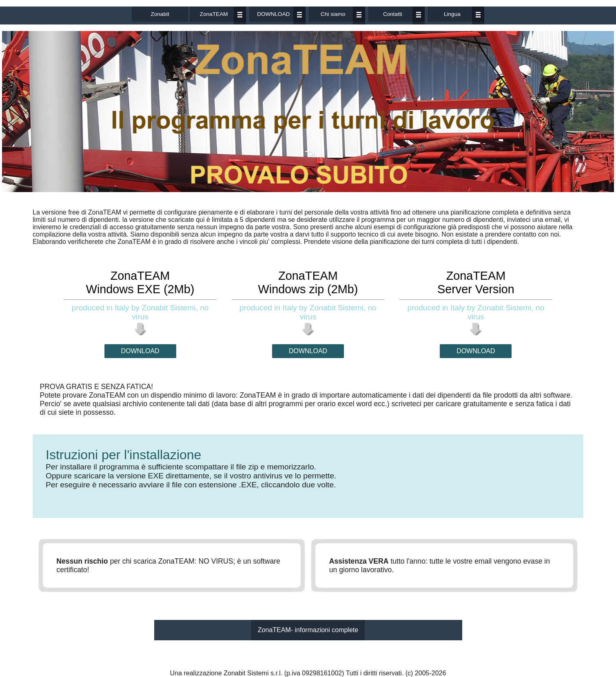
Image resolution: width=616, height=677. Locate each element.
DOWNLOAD (273, 14)
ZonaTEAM (214, 14)
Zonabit (160, 14)
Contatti (393, 14)
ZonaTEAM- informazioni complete (308, 630)
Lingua (452, 14)
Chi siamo (333, 14)
